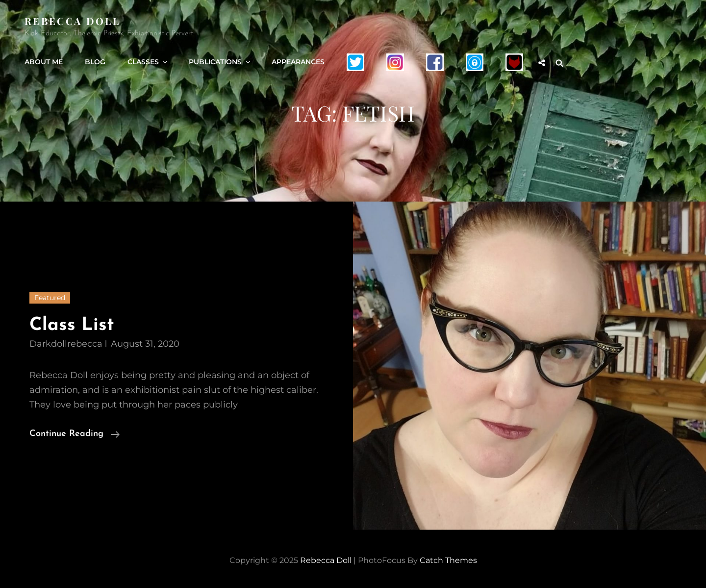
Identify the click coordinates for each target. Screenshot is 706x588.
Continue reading (75, 433)
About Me (44, 62)
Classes (148, 62)
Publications (220, 62)
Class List (72, 325)
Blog (95, 62)
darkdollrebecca (66, 344)
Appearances (298, 62)
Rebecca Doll (72, 21)
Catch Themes (448, 560)
